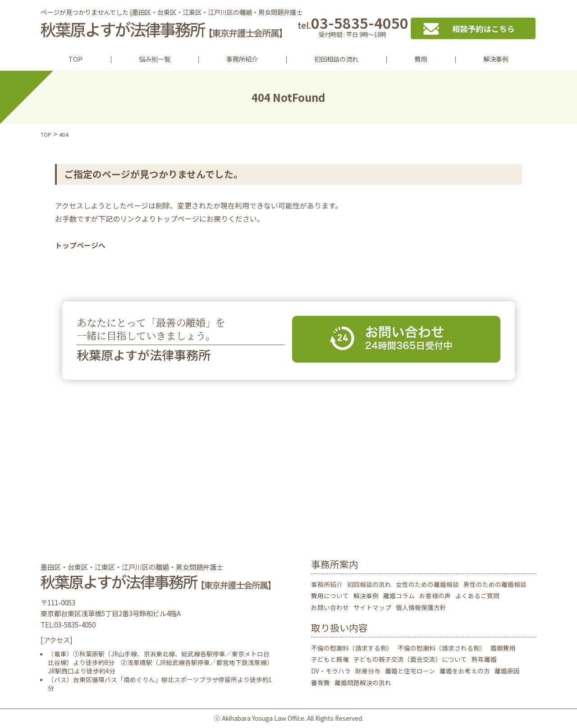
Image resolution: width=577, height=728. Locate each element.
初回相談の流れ (336, 59)
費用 (421, 59)
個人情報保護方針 (421, 607)
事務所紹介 (242, 59)
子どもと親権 (330, 659)
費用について (330, 596)
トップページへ (80, 245)
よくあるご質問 (477, 596)
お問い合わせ (330, 607)
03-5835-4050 (353, 28)
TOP (76, 59)
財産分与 (368, 671)
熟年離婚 (484, 659)
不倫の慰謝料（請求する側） (352, 648)
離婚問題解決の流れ (363, 682)
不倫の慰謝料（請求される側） (442, 648)
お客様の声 (435, 596)
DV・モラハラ (331, 671)
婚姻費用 (503, 648)
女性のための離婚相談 (427, 584)
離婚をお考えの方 (465, 671)
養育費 (321, 682)
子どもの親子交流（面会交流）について (410, 659)
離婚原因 (507, 671)
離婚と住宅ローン (410, 671)
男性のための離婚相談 (495, 584)
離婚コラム (399, 596)
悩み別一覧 (155, 59)
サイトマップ (372, 607)
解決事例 (496, 59)
